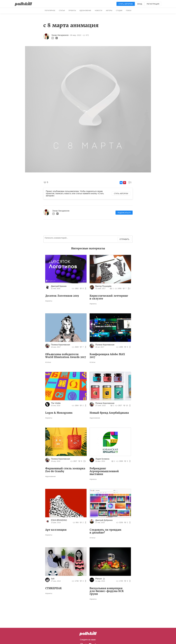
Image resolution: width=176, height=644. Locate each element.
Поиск (129, 10)
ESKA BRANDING (59, 520)
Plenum (99, 579)
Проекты (72, 10)
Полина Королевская (60, 345)
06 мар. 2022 (76, 35)
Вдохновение (85, 10)
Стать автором (126, 4)
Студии (119, 10)
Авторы (109, 10)
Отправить (124, 239)
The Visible (56, 403)
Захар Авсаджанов (60, 35)
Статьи (62, 10)
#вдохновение (95, 418)
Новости (99, 10)
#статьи (48, 362)
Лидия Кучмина (102, 459)
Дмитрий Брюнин (59, 286)
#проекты (49, 301)
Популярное (50, 10)
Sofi (53, 579)
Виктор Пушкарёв (103, 286)
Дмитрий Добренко (104, 520)
